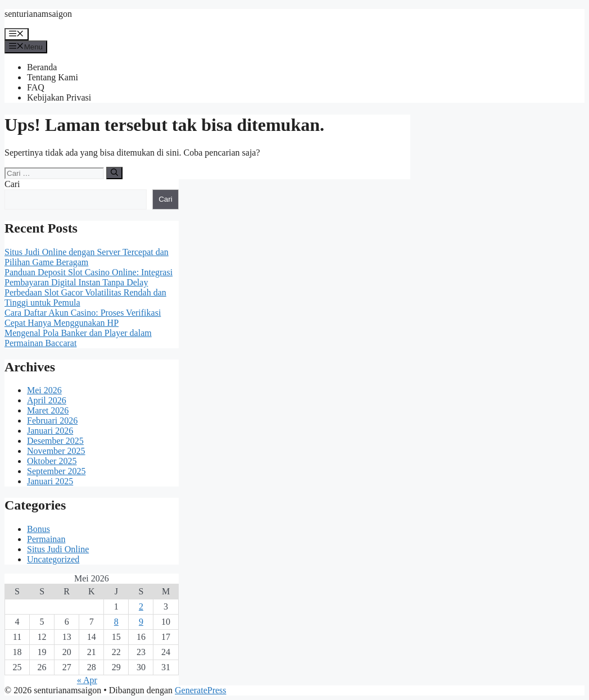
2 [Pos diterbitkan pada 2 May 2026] (141, 606)
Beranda (42, 67)
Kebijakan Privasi (59, 97)
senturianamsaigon (38, 14)
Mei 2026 (44, 390)
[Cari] (114, 173)
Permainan (46, 539)
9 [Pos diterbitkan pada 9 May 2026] (141, 622)
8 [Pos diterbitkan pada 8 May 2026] (116, 622)
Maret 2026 (48, 410)
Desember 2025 (55, 441)
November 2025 (56, 451)
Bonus (38, 529)
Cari (12, 184)
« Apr (87, 680)
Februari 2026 (52, 421)
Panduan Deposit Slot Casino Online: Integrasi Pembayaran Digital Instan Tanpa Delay (89, 277)
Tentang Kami (53, 77)
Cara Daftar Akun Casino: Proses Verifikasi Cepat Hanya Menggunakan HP (83, 318)
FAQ (36, 87)
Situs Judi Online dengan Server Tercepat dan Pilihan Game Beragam (87, 257)
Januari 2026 (50, 431)
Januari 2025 (50, 481)
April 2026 (47, 400)
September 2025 (56, 471)
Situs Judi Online (58, 549)
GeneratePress (201, 690)
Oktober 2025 (52, 461)
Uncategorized (53, 559)
